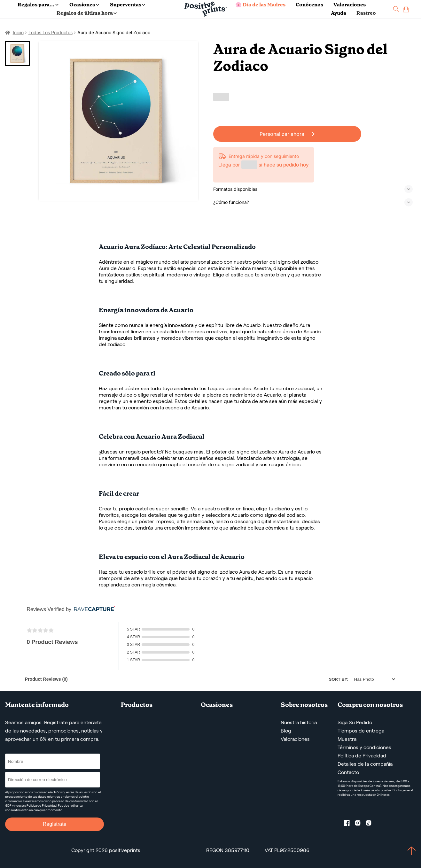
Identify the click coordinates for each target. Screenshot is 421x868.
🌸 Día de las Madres (260, 5)
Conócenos (309, 5)
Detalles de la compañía (365, 764)
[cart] (406, 9)
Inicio (18, 32)
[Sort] (373, 679)
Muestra (347, 739)
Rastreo (366, 13)
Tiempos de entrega (361, 731)
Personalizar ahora (287, 134)
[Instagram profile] (360, 824)
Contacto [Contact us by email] (348, 772)
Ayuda (339, 13)
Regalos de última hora (87, 13)
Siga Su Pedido (355, 722)
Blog (286, 731)
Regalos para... (38, 5)
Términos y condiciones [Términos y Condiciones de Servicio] (364, 747)
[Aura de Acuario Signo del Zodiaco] (118, 121)
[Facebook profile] (349, 824)
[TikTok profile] (371, 824)
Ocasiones (84, 5)
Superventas (128, 5)
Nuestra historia (299, 722)
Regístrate (55, 824)
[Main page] (205, 9)
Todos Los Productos (51, 32)
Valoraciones (350, 5)
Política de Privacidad (362, 756)
